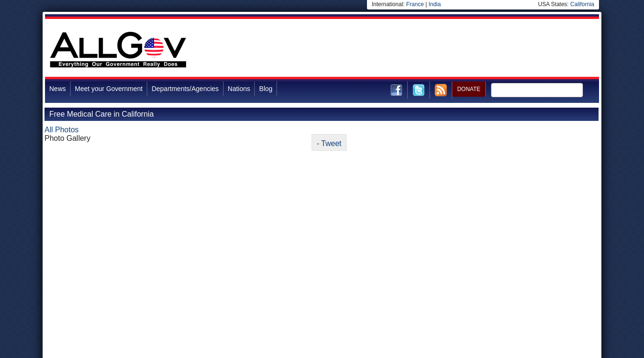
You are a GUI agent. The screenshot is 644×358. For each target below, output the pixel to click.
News (58, 89)
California (582, 4)
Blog (266, 89)
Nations (239, 89)
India (435, 4)
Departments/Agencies (185, 89)
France (415, 4)
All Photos (62, 130)
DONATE (469, 89)
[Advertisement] (427, 49)
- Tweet (329, 143)
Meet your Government (109, 89)
